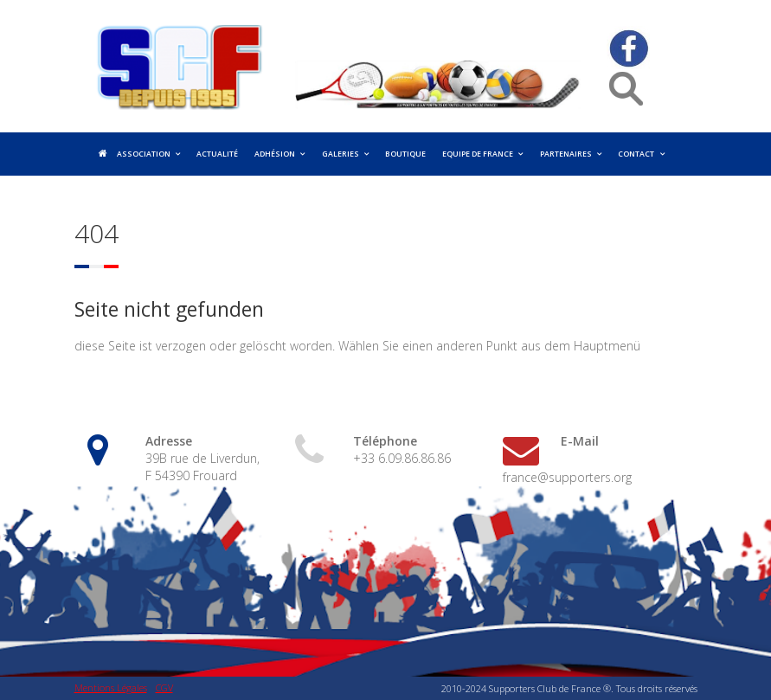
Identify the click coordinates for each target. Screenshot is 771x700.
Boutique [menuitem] (405, 154)
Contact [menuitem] (636, 154)
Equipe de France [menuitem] (478, 154)
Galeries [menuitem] (341, 154)
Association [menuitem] (144, 154)
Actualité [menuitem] (217, 154)
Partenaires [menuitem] (566, 154)
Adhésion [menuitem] (275, 154)
